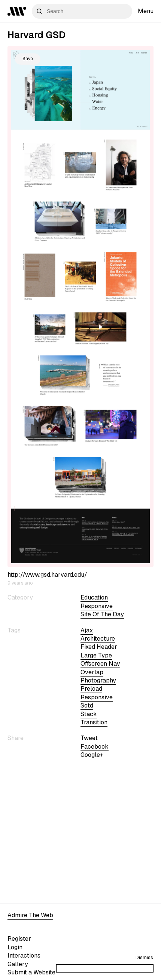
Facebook (95, 747)
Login (15, 947)
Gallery (18, 964)
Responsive (97, 606)
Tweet (89, 738)
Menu (146, 11)
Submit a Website (31, 972)
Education (94, 597)
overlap (92, 672)
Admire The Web (30, 915)
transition (94, 722)
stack (89, 714)
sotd (87, 705)
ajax (87, 630)
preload (91, 689)
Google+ (92, 755)
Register (19, 939)
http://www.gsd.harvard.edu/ (47, 575)
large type (96, 655)
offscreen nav (100, 664)
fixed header (99, 647)
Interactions (24, 956)
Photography (98, 680)
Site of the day (102, 614)
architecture (98, 639)
